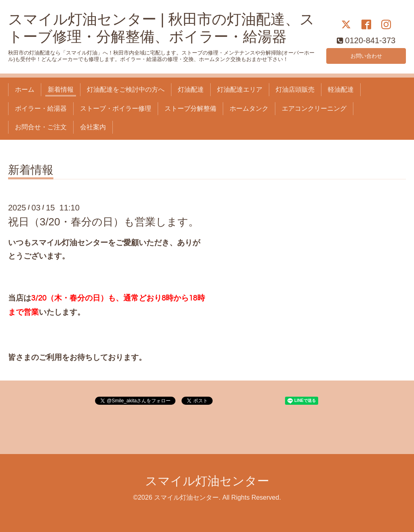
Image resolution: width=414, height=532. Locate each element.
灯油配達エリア (240, 89)
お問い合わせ (366, 54)
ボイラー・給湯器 (41, 108)
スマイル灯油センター (207, 481)
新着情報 (61, 89)
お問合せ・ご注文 (41, 127)
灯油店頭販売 (295, 89)
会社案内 (93, 127)
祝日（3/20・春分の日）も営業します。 (103, 222)
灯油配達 (191, 89)
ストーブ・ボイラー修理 (116, 108)
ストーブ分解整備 (190, 108)
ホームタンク (249, 108)
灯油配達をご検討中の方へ (126, 89)
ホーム (25, 89)
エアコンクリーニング (314, 108)
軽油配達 (341, 89)
